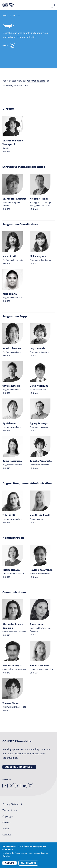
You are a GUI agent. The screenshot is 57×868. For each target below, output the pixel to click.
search (6, 85)
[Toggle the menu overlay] (52, 5)
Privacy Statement (12, 804)
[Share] (13, 45)
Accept (9, 865)
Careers (7, 822)
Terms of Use (10, 810)
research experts (36, 81)
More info (6, 858)
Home (5, 16)
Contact (7, 835)
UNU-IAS (16, 16)
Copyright (8, 816)
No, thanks (28, 865)
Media (6, 828)
